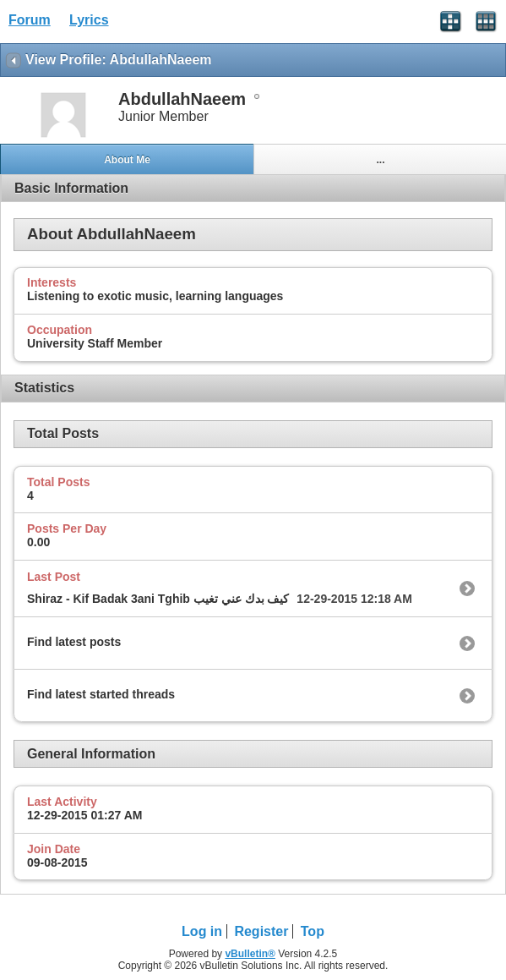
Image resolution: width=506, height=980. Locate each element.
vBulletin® (250, 954)
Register (261, 931)
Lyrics (89, 20)
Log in (202, 931)
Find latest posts (74, 642)
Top (313, 931)
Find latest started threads (101, 694)
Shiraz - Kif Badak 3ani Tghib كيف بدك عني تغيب (158, 599)
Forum (30, 20)
